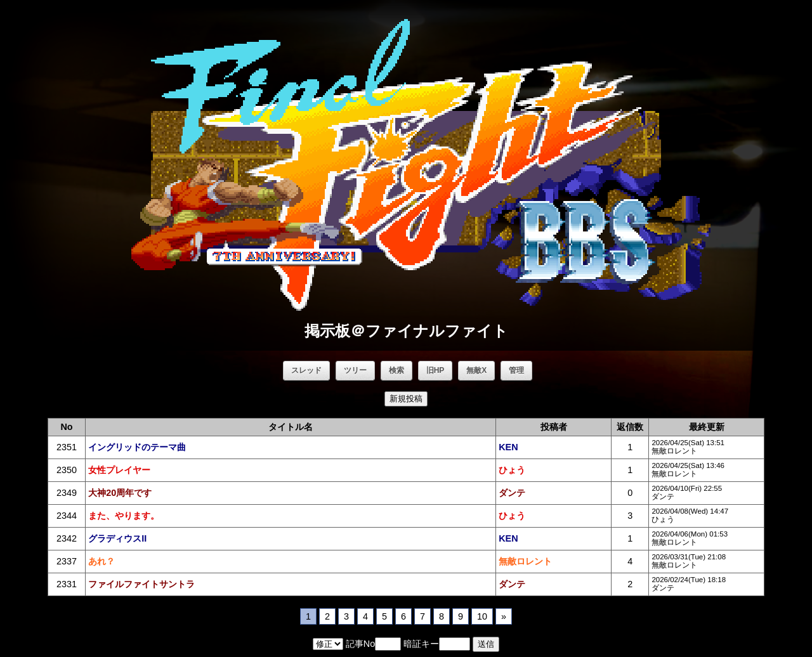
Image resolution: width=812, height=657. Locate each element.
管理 (516, 370)
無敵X (476, 370)
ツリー (355, 370)
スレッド (306, 370)
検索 (396, 370)
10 (482, 616)
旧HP (435, 370)
